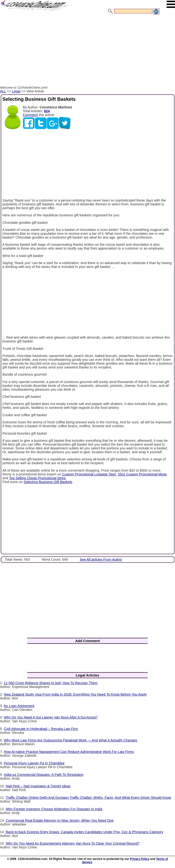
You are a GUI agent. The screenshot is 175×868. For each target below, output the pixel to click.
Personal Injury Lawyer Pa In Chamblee (34, 763)
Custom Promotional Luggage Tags (89, 474)
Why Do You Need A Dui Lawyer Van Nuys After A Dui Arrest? (51, 717)
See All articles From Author (101, 559)
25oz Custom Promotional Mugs (142, 474)
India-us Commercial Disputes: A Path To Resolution (44, 775)
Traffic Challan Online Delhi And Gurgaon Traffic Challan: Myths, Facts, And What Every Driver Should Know (88, 798)
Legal (16, 91)
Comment (30, 115)
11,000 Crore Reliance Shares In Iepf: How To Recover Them (51, 683)
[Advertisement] (87, 51)
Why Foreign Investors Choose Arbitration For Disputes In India (54, 809)
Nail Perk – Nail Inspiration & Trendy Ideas (38, 786)
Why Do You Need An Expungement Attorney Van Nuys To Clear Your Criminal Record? (73, 843)
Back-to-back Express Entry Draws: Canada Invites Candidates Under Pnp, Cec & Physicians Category (85, 832)
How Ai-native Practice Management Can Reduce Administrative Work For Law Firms (69, 752)
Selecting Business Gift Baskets (48, 482)
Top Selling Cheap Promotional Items (37, 478)
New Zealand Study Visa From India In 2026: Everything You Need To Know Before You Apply (75, 694)
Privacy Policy (140, 859)
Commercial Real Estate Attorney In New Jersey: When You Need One (60, 820)
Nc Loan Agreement (19, 706)
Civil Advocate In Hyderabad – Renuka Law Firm (41, 729)
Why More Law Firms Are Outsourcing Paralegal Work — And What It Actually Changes (71, 740)
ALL (3, 91)
